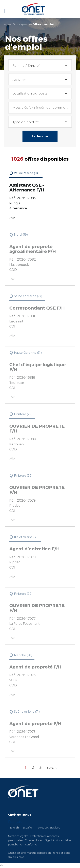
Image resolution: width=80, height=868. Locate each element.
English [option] (14, 827)
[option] (14, 827)
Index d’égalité (45, 840)
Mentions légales (18, 836)
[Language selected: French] (40, 824)
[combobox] (40, 65)
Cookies (29, 840)
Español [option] (28, 827)
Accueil (8, 24)
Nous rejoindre (22, 24)
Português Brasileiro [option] (48, 827)
